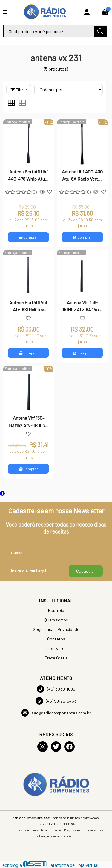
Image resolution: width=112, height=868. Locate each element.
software (56, 648)
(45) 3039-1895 (56, 689)
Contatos (56, 639)
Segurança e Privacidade (56, 629)
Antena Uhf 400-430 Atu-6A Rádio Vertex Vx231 (82, 176)
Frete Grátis (56, 658)
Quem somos (56, 620)
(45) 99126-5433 (56, 701)
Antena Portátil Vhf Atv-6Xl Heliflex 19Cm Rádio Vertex (28, 307)
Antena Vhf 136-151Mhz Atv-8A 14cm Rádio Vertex (82, 307)
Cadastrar (86, 571)
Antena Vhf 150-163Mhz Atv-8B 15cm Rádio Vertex (28, 422)
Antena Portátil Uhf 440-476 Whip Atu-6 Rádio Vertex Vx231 (29, 176)
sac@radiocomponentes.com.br (56, 713)
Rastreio (56, 610)
